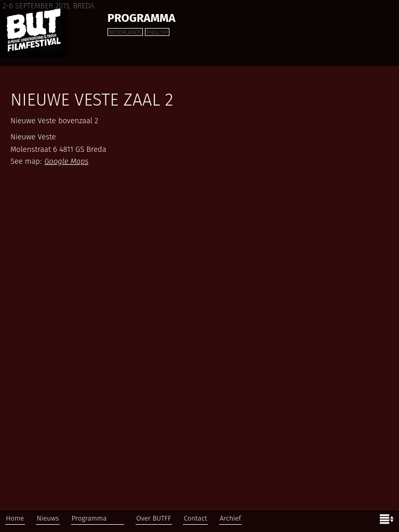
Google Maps (67, 161)
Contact (196, 518)
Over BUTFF (154, 518)
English (157, 33)
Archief (230, 518)
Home (15, 518)
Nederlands (125, 33)
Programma (142, 18)
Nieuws (48, 518)
